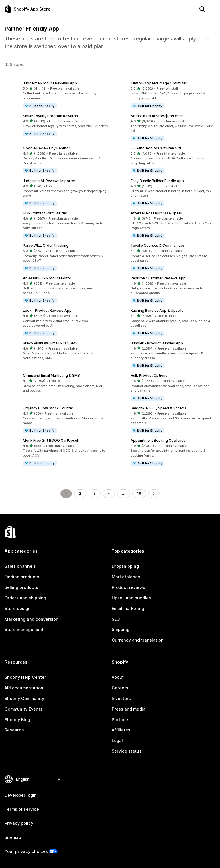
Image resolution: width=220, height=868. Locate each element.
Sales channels (20, 566)
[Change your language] (38, 779)
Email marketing (128, 608)
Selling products (21, 587)
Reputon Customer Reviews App (158, 278)
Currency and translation (138, 640)
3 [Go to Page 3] (95, 493)
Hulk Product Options (149, 375)
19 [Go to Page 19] (139, 493)
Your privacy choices (26, 851)
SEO (116, 619)
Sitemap (13, 837)
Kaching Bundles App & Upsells (157, 310)
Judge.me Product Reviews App (50, 83)
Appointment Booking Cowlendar (159, 440)
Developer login (21, 795)
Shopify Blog (17, 720)
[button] (56, 95)
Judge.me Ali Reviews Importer (49, 181)
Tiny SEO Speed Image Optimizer (159, 83)
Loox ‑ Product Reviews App (47, 310)
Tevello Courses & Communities (158, 245)
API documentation (24, 688)
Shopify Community (24, 698)
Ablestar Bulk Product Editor (47, 278)
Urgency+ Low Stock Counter (48, 408)
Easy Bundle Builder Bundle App (157, 181)
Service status (127, 751)
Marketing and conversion (32, 619)
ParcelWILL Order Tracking (46, 245)
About (118, 677)
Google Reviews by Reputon (47, 148)
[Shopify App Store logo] (27, 9)
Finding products (22, 577)
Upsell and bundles (131, 598)
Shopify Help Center (25, 677)
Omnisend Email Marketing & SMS (51, 375)
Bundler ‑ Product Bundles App (157, 343)
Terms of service (22, 809)
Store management (24, 629)
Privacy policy (19, 823)
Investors (121, 698)
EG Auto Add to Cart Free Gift (156, 148)
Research (14, 730)
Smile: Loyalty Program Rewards (50, 116)
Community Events (23, 709)
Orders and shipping (25, 598)
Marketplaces (126, 577)
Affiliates (121, 730)
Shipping (121, 629)
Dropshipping (125, 566)
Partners (121, 720)
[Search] (202, 9)
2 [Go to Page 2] (80, 493)
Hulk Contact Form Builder (45, 213)
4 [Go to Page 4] (109, 493)
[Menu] (213, 9)
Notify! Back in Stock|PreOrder (157, 116)
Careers (120, 688)
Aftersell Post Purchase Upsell (156, 213)
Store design (18, 608)
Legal (117, 740)
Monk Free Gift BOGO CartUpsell (51, 440)
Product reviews (128, 587)
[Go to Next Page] (154, 494)
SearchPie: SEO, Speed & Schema (159, 408)
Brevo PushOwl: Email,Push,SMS (50, 343)
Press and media (129, 709)
